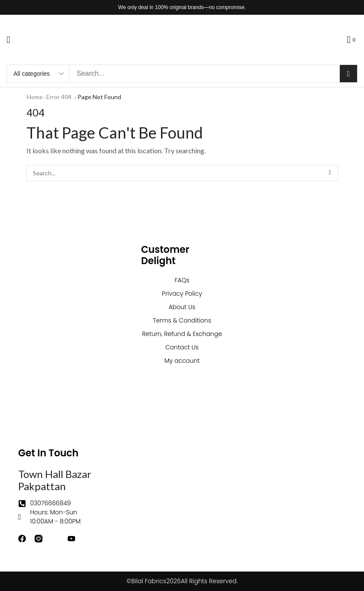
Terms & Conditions (182, 320)
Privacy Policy (182, 294)
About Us (182, 307)
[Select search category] (38, 74)
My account (182, 361)
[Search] (348, 74)
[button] (8, 40)
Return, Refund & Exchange (182, 334)
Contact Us (182, 347)
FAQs (182, 280)
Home (35, 97)
